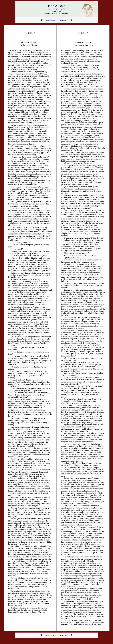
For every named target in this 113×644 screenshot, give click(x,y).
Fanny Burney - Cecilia (57, 9)
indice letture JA (51, 20)
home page (64, 20)
